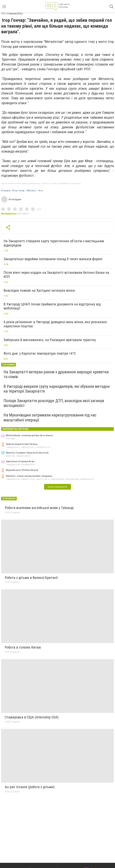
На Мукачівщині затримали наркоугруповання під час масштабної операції (50, 417)
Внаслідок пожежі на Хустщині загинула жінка (39, 290)
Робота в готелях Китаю (23, 647)
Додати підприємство (57, 487)
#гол (41, 191)
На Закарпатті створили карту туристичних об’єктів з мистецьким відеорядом (54, 243)
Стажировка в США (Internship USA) (32, 717)
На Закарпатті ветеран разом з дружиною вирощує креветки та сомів (56, 374)
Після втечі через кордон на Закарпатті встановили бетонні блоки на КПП (56, 275)
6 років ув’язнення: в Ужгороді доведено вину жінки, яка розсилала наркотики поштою (55, 324)
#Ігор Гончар (18, 191)
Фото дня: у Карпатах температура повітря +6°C (40, 353)
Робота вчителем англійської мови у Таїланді (39, 508)
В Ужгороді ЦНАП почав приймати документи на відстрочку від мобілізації (52, 306)
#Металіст (32, 191)
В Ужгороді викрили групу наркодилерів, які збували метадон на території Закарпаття (57, 389)
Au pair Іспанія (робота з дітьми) (30, 787)
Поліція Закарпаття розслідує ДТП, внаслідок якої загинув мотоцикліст (54, 403)
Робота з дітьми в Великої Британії (31, 578)
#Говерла (6, 191)
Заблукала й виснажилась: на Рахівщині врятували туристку (50, 340)
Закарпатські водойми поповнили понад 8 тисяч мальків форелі (53, 259)
